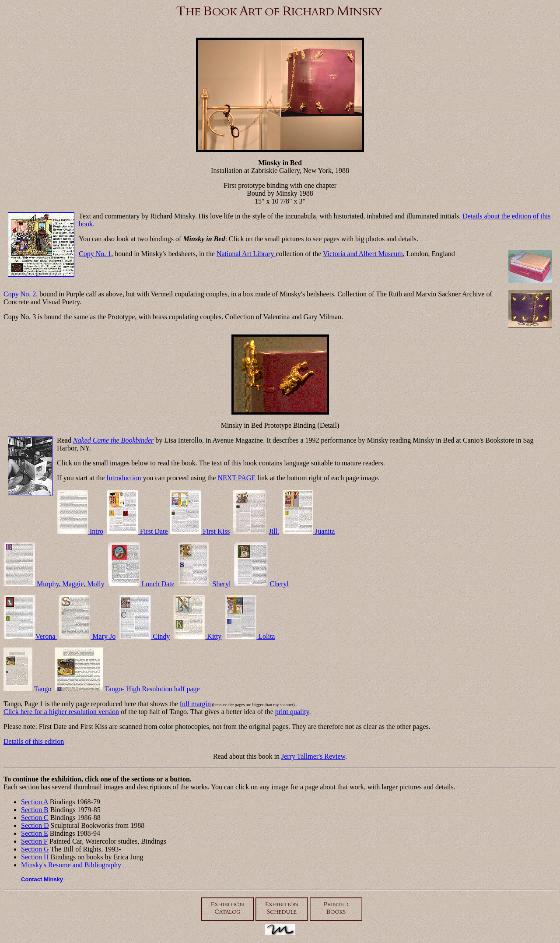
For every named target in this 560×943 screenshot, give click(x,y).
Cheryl (279, 584)
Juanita (309, 531)
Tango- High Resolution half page (152, 689)
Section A (35, 802)
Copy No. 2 (20, 294)
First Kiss (200, 531)
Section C (35, 818)
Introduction (124, 478)
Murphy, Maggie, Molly (54, 584)
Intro (80, 531)
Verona (30, 636)
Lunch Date (141, 584)
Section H (35, 857)
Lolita (250, 636)
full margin (195, 704)
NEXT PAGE (236, 478)
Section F (34, 841)
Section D (35, 825)
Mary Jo (87, 636)
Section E (35, 833)
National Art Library (246, 254)
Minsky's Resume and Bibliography (71, 865)
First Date (137, 531)
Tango (43, 689)
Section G (35, 849)
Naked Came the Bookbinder (113, 440)
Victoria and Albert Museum (363, 254)
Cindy (144, 636)
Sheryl (222, 584)
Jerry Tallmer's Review (313, 756)
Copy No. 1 (95, 254)
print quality (292, 712)
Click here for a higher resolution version (61, 712)
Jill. (274, 531)
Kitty (197, 636)
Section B (35, 810)
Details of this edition (34, 741)
